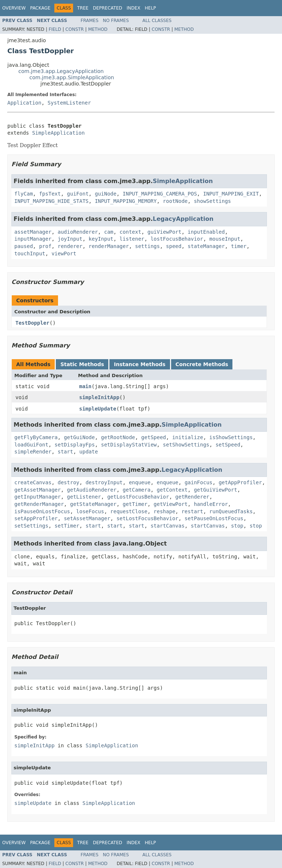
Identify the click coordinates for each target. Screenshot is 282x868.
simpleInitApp (100, 397)
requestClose (129, 511)
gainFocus (199, 482)
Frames (90, 21)
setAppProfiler (36, 518)
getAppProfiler (240, 482)
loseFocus (90, 511)
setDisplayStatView (129, 445)
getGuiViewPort (216, 490)
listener (132, 239)
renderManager (109, 246)
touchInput (30, 254)
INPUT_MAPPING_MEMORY (126, 201)
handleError (211, 504)
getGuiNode (79, 437)
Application (24, 103)
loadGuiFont (31, 445)
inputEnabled (206, 232)
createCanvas (33, 482)
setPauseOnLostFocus (214, 518)
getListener (84, 497)
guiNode (106, 194)
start (65, 452)
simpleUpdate (98, 409)
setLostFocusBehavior (147, 518)
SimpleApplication (58, 133)
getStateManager (93, 504)
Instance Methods (140, 364)
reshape (164, 511)
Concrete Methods (202, 364)
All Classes (157, 21)
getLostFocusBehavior (138, 497)
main (86, 386)
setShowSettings (186, 445)
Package (40, 8)
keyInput (101, 239)
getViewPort (171, 504)
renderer (70, 246)
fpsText (50, 194)
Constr (75, 29)
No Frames (116, 21)
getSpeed (154, 437)
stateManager (206, 246)
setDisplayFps (75, 445)
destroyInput (104, 482)
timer (239, 246)
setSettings (31, 526)
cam (109, 232)
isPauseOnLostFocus (42, 511)
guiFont (78, 194)
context (131, 232)
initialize (188, 437)
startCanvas (168, 526)
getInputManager (37, 497)
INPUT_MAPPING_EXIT (231, 194)
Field (55, 29)
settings (147, 246)
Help (150, 8)
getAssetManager (37, 490)
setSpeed (228, 445)
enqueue (140, 482)
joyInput (70, 239)
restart (192, 511)
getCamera (137, 490)
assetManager (33, 232)
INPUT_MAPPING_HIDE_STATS (51, 201)
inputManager (33, 239)
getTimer (135, 504)
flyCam (24, 194)
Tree (83, 8)
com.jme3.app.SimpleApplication (72, 77)
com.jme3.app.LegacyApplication (61, 71)
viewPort (64, 254)
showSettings (212, 201)
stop (237, 526)
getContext (172, 490)
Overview (14, 8)
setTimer (67, 526)
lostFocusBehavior (177, 239)
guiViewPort (164, 232)
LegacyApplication (183, 219)
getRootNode (118, 437)
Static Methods (82, 364)
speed (174, 246)
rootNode (175, 201)
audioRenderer (78, 232)
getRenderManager (39, 504)
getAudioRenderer (92, 490)
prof (45, 246)
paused (24, 246)
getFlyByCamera (36, 437)
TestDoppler (32, 323)
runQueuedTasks (231, 511)
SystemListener (69, 103)
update (89, 452)
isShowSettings (231, 437)
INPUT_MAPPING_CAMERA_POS (160, 194)
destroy (68, 482)
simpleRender (33, 452)
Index (134, 8)
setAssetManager (87, 518)
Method (98, 29)
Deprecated (108, 8)
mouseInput (225, 239)
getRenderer (192, 497)
